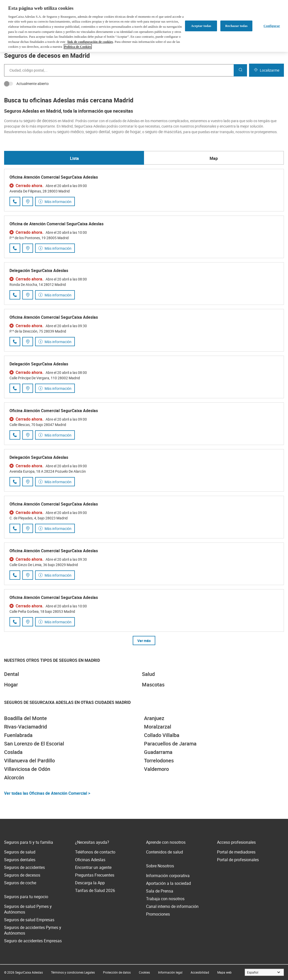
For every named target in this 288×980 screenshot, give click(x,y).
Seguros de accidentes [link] (24, 867)
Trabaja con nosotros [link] (165, 899)
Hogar (11, 685)
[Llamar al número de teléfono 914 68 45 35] (15, 295)
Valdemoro (156, 769)
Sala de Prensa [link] (160, 891)
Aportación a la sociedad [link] (168, 883)
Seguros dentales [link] (20, 860)
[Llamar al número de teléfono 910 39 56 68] (15, 248)
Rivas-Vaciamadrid (25, 727)
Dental (12, 674)
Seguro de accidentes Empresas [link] (33, 941)
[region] (144, 26)
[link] (73, 972)
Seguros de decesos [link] (22, 875)
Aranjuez (154, 718)
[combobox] (119, 70)
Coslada (13, 752)
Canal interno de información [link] (172, 906)
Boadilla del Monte (25, 718)
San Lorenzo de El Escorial (34, 744)
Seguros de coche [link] (20, 883)
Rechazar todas (236, 26)
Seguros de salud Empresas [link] (29, 920)
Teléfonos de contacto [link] (95, 852)
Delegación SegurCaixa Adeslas (39, 270)
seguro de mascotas (163, 132)
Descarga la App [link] (90, 883)
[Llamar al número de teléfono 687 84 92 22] (15, 528)
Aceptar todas (201, 26)
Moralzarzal (158, 727)
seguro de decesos (40, 121)
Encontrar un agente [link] (93, 867)
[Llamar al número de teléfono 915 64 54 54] (15, 388)
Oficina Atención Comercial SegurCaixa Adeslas (54, 177)
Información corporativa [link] (168, 876)
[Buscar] (240, 70)
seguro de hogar (126, 132)
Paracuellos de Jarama (170, 744)
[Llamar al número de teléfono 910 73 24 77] (15, 435)
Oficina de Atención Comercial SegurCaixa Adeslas (56, 224)
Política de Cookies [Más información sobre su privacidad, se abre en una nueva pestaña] (78, 47)
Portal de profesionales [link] (238, 860)
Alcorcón (14, 777)
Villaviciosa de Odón (27, 769)
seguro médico (70, 132)
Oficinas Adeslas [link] (90, 860)
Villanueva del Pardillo (29, 760)
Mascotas (153, 685)
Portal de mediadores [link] (236, 852)
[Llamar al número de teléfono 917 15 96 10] (15, 482)
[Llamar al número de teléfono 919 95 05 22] (15, 342)
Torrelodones (159, 760)
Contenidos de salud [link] (164, 852)
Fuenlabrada (18, 735)
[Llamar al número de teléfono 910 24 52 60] (15, 575)
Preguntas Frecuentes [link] (95, 875)
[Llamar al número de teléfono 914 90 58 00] (15, 201)
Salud (148, 674)
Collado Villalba (162, 735)
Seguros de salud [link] (20, 852)
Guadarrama (158, 752)
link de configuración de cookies (90, 42)
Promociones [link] (158, 914)
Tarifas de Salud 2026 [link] (95, 890)
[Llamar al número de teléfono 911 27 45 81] (15, 622)
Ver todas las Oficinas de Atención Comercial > (47, 793)
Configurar (272, 26)
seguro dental (98, 132)
